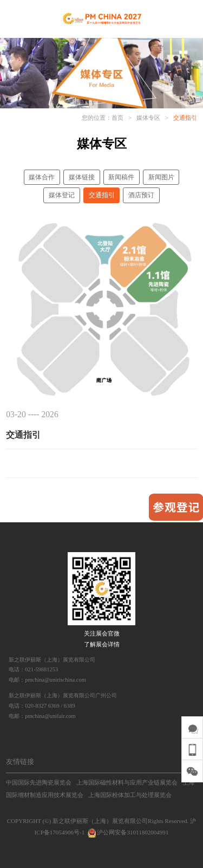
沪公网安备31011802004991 (127, 832)
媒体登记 (62, 195)
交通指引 (185, 118)
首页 (117, 118)
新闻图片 (161, 177)
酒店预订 (141, 195)
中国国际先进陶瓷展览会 (39, 782)
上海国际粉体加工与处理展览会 (130, 795)
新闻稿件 (121, 177)
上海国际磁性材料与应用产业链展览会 (127, 782)
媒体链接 (82, 177)
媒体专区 (148, 118)
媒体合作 (42, 177)
